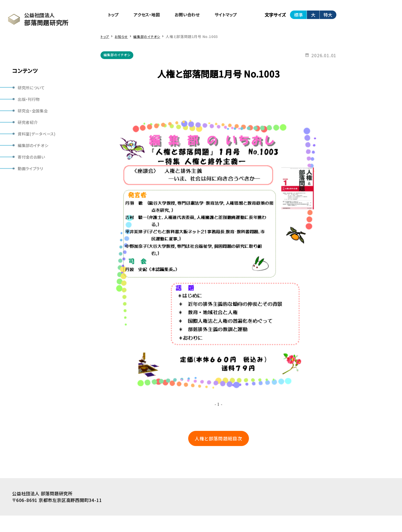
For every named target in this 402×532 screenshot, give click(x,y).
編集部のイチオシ (35, 150)
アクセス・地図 (150, 15)
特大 (338, 15)
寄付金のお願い (33, 162)
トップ (114, 15)
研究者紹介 (29, 125)
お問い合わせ (193, 15)
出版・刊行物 (30, 100)
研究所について (33, 88)
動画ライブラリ (32, 174)
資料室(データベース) (39, 137)
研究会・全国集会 (34, 112)
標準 (308, 15)
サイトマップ (234, 15)
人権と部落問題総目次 (224, 454)
